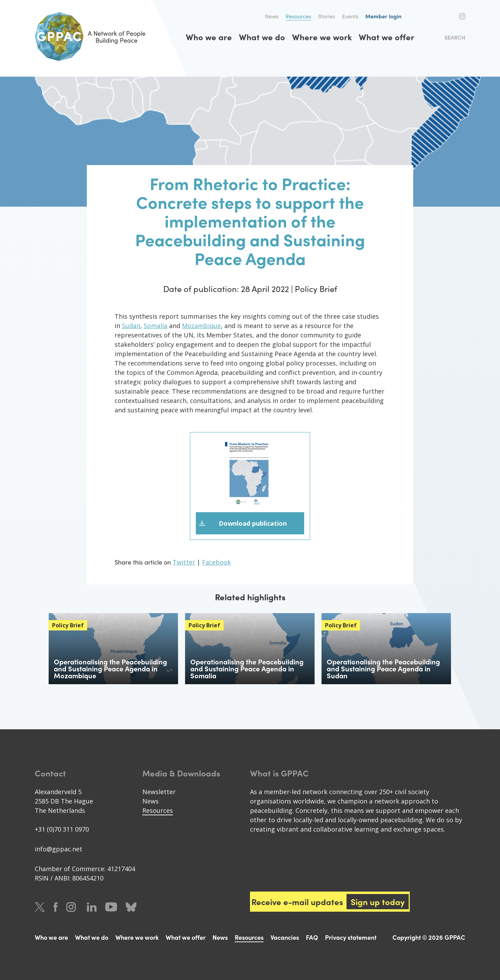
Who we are (209, 37)
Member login (383, 16)
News (272, 16)
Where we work (322, 37)
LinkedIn (92, 907)
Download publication (253, 523)
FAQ (312, 937)
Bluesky (131, 907)
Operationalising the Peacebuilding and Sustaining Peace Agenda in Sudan (383, 668)
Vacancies (285, 937)
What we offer (386, 37)
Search (455, 37)
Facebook (451, 16)
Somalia (156, 326)
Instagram (462, 16)
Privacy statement (351, 937)
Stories (327, 16)
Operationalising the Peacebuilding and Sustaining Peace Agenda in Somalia (247, 668)
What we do (262, 37)
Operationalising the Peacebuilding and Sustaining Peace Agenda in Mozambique (110, 668)
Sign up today (378, 902)
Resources (298, 16)
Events (350, 16)
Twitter (438, 16)
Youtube (111, 907)
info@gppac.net (59, 849)
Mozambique (201, 326)
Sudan (131, 326)
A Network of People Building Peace (90, 37)
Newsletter (159, 792)
